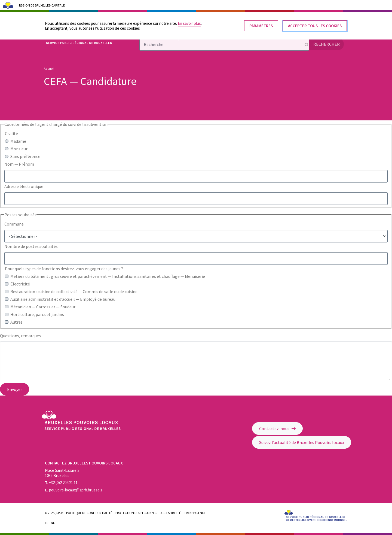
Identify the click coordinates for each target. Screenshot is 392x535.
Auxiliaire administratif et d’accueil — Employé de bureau (63, 299)
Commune (14, 224)
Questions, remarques (20, 336)
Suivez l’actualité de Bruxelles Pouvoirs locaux (302, 442)
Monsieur (19, 149)
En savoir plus (189, 21)
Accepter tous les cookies (315, 23)
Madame (18, 141)
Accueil (49, 69)
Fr (47, 523)
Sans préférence (25, 156)
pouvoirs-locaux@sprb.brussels (74, 490)
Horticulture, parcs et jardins (37, 314)
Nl (53, 523)
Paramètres (261, 23)
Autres (16, 322)
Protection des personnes (136, 513)
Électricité (20, 284)
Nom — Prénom (19, 164)
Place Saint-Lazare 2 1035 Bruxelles (62, 473)
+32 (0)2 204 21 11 (61, 483)
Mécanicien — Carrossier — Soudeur (43, 307)
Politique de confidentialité (89, 513)
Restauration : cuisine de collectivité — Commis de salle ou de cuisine (74, 291)
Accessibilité (171, 513)
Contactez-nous (277, 428)
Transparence (195, 513)
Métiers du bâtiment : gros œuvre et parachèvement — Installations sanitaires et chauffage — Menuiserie (108, 276)
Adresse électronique (24, 186)
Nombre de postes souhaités (31, 246)
